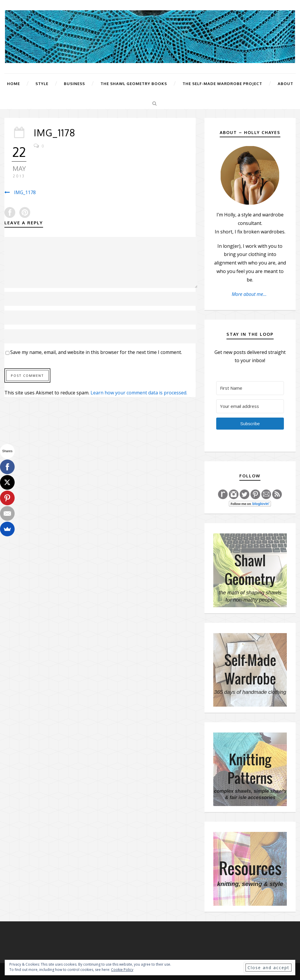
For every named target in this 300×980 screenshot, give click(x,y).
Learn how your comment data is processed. (139, 393)
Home (13, 84)
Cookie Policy (122, 970)
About (285, 84)
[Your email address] (250, 406)
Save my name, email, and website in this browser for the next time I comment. (96, 352)
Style (42, 84)
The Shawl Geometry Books (134, 84)
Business (74, 84)
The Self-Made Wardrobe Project (222, 84)
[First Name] (250, 388)
